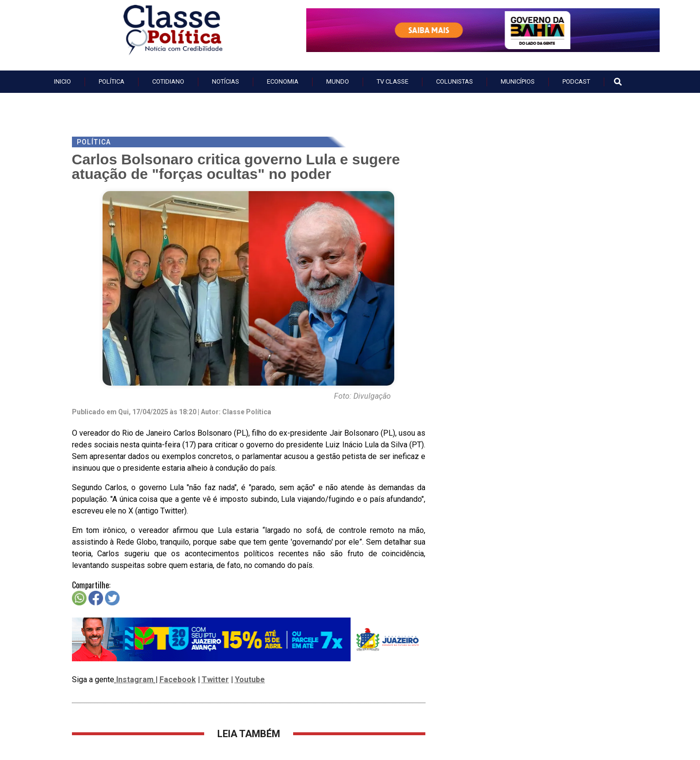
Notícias (226, 81)
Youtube (250, 680)
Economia (283, 81)
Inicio (62, 81)
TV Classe (393, 81)
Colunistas (455, 81)
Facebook (178, 680)
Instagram (135, 680)
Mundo (338, 81)
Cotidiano (168, 81)
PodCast (576, 81)
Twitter (215, 680)
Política (112, 81)
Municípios (518, 81)
